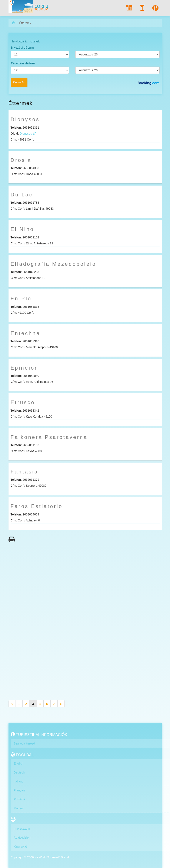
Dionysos (28, 134)
